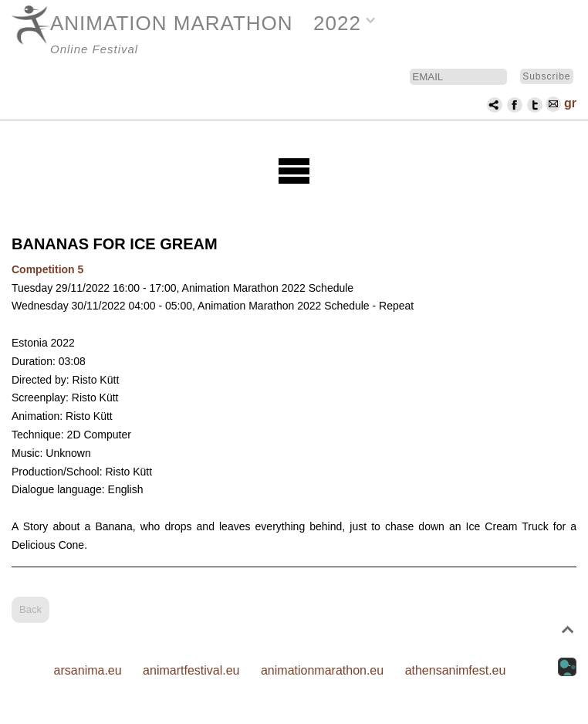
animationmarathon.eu (322, 670)
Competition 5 (47, 269)
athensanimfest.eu (456, 670)
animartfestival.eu (191, 670)
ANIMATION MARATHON (172, 23)
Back (30, 609)
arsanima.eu (88, 670)
